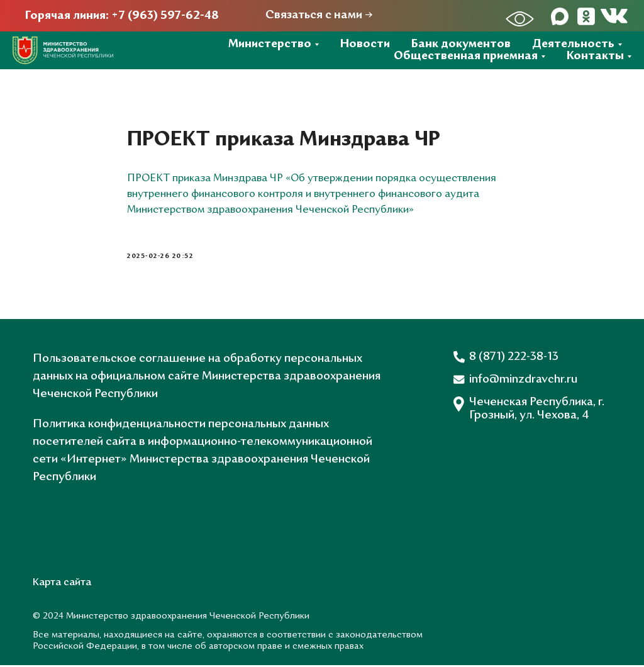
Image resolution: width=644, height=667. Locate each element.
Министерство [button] (270, 44)
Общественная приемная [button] (466, 56)
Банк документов (461, 44)
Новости (365, 44)
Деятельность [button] (573, 44)
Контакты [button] (595, 56)
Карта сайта (62, 585)
